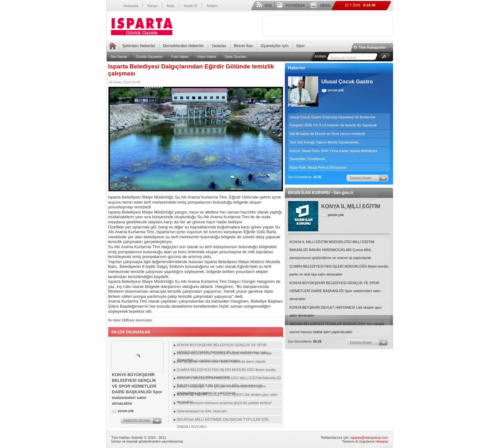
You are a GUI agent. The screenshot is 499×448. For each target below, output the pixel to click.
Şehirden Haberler (139, 46)
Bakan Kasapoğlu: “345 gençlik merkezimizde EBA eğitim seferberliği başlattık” (221, 387)
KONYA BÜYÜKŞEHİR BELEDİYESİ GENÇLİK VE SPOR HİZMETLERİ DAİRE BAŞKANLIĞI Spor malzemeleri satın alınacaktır (335, 291)
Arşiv (171, 6)
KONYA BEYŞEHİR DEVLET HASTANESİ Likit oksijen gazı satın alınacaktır (336, 311)
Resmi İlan (243, 46)
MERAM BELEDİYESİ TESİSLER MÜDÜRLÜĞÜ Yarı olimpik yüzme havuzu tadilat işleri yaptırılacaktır (337, 328)
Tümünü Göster (361, 178)
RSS (268, 5)
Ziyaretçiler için (275, 46)
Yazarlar (219, 46)
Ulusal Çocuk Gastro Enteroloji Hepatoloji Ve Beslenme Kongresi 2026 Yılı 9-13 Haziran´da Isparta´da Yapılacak (333, 121)
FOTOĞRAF (295, 5)
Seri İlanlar (119, 57)
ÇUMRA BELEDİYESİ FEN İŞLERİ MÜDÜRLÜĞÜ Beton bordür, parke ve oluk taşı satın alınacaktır (340, 270)
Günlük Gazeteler (149, 57)
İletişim (212, 6)
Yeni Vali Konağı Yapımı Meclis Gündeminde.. (325, 142)
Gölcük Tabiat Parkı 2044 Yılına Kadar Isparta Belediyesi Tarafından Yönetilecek (334, 155)
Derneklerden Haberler (183, 46)
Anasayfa (131, 6)
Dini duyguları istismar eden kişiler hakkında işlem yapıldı (221, 361)
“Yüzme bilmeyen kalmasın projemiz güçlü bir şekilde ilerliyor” (225, 403)
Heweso (382, 441)
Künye (152, 6)
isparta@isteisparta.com (369, 437)
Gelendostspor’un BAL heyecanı (202, 411)
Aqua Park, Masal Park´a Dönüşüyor (318, 167)
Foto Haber (180, 57)
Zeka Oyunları (236, 57)
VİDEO (325, 5)
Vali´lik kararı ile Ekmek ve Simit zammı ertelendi (327, 134)
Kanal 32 (190, 6)
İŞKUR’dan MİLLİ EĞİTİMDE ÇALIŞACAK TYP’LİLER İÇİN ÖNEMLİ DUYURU (223, 420)
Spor (301, 46)
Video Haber (207, 57)
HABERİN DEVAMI (137, 421)
